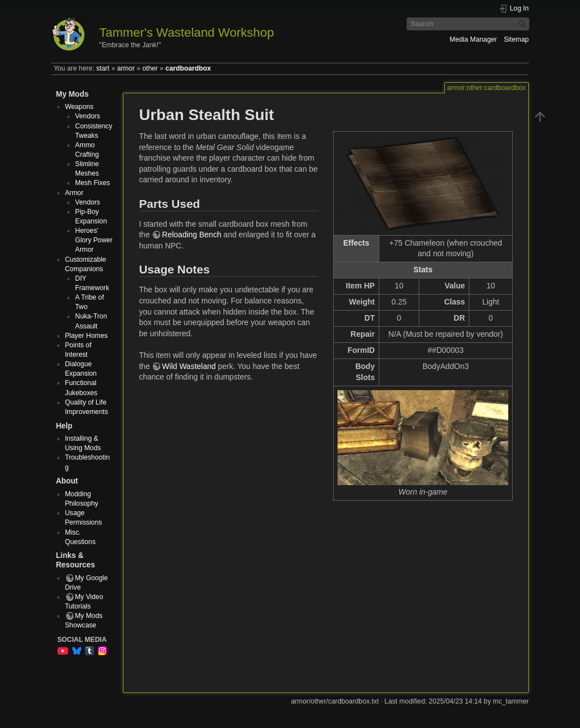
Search (524, 24)
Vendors (88, 116)
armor (126, 68)
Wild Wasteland (189, 366)
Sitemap (516, 39)
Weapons (80, 107)
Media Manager (474, 39)
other (150, 68)
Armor (74, 193)
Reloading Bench (192, 235)
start (103, 68)
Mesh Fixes (93, 183)
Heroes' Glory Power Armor (94, 240)
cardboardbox (189, 68)
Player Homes (86, 336)
